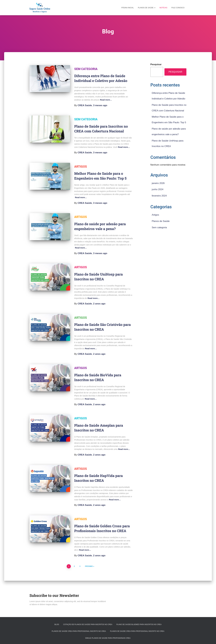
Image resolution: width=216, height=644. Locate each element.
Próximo (89, 566)
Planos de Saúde (147, 8)
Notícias (163, 8)
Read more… (106, 100)
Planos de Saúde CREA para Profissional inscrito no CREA (79, 631)
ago (100, 105)
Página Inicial (128, 8)
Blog (57, 624)
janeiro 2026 (158, 183)
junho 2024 (158, 189)
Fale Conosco (178, 8)
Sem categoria (86, 69)
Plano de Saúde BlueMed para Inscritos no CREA (139, 624)
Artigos (81, 167)
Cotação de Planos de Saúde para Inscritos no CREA (88, 624)
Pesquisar (156, 64)
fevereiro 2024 (159, 196)
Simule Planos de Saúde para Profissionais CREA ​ (108, 638)
